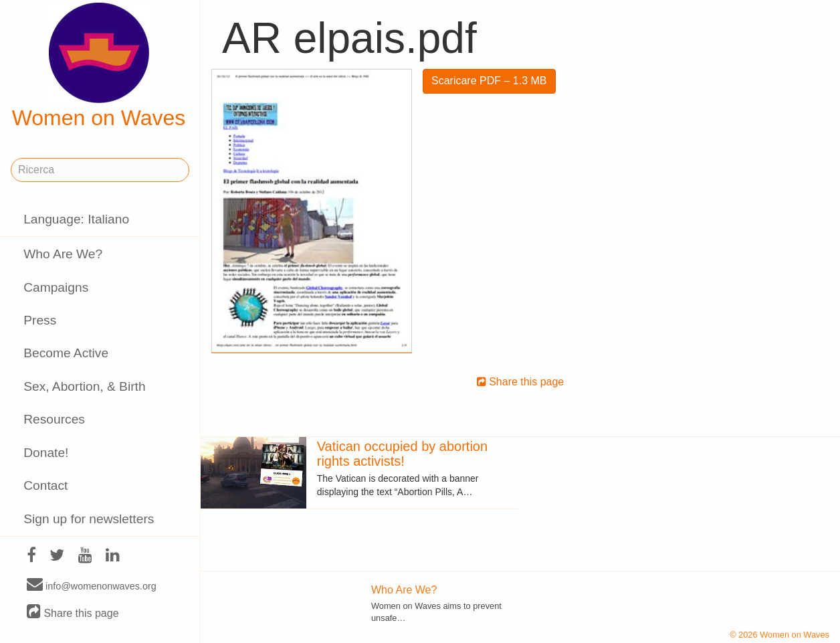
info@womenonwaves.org (92, 585)
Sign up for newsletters (89, 519)
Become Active (66, 353)
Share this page (73, 613)
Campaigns (56, 287)
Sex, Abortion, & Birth (84, 386)
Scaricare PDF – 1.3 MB (489, 81)
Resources (54, 419)
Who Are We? (63, 254)
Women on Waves (99, 66)
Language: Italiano (76, 219)
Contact (45, 485)
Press (40, 320)
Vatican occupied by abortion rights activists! (402, 454)
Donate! (46, 453)
